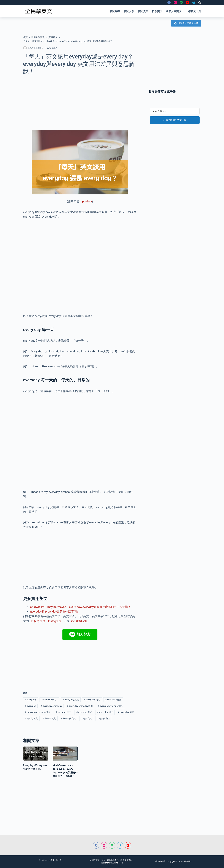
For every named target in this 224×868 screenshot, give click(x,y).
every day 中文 (49, 700)
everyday (30, 706)
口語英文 (157, 11)
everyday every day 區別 (80, 706)
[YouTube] (188, 3)
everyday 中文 (63, 712)
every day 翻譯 (113, 700)
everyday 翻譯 (126, 712)
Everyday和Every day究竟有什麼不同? (54, 612)
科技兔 (59, 860)
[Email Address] (175, 111)
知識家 (52, 860)
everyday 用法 (105, 712)
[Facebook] (169, 3)
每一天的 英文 (68, 718)
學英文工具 (195, 11)
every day (30, 700)
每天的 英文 (104, 718)
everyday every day (51, 706)
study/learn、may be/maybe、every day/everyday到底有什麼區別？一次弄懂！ (81, 607)
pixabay (87, 201)
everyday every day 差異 (38, 712)
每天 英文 (87, 718)
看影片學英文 (176, 11)
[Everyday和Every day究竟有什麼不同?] (36, 754)
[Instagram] (175, 3)
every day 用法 (92, 700)
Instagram (55, 621)
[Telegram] (194, 3)
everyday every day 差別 (111, 706)
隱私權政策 (160, 861)
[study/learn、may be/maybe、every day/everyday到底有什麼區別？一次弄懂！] (65, 754)
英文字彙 (115, 11)
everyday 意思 (84, 712)
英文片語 (129, 11)
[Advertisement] (80, 101)
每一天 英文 (49, 718)
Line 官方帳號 (78, 621)
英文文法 (143, 11)
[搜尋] (200, 3)
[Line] (181, 3)
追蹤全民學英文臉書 (186, 23)
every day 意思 (71, 700)
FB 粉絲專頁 (37, 621)
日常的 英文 (31, 718)
